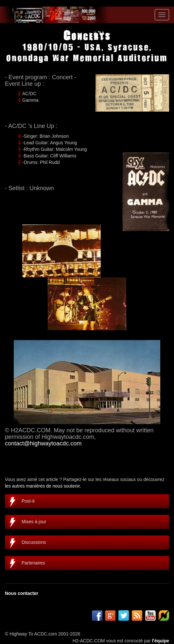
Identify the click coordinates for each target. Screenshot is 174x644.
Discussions (34, 542)
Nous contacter (22, 593)
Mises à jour (34, 522)
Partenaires (33, 563)
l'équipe (161, 641)
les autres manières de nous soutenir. (43, 486)
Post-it (28, 501)
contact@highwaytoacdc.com (43, 443)
